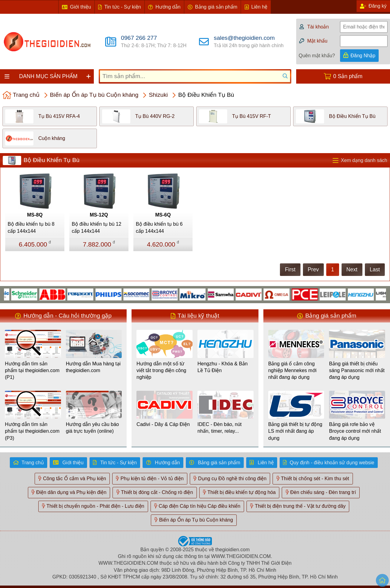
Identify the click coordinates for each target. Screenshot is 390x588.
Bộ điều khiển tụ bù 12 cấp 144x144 (97, 227)
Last (375, 269)
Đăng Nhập (363, 56)
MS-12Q (99, 215)
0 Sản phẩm (348, 76)
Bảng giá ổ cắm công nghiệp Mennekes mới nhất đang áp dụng (292, 371)
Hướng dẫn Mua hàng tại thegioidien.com (93, 367)
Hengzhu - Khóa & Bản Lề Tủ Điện (223, 367)
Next (352, 269)
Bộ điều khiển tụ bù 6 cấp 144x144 (159, 227)
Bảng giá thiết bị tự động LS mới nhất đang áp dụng (295, 431)
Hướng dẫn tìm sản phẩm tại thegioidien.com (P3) (32, 431)
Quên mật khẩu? (317, 56)
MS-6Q (163, 215)
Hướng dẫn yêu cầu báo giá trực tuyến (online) (92, 428)
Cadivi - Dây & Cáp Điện (163, 424)
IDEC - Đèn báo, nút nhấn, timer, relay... (220, 428)
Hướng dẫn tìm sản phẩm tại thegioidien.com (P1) (32, 371)
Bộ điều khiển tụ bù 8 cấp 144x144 (31, 227)
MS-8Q (35, 215)
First (290, 269)
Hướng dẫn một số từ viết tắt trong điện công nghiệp (161, 371)
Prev (313, 269)
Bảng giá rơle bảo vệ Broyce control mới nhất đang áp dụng (355, 431)
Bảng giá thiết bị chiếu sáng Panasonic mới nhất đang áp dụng (357, 371)
